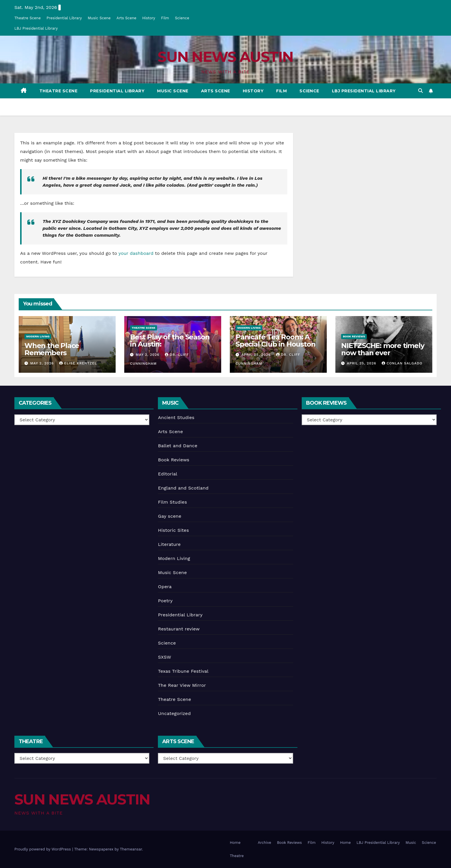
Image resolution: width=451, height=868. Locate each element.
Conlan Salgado (402, 363)
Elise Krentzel (78, 363)
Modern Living (38, 336)
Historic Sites (173, 530)
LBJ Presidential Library (36, 28)
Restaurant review (179, 629)
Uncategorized (174, 713)
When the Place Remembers (52, 349)
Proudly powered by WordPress (43, 849)
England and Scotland (183, 488)
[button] (421, 91)
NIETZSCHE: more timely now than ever (383, 349)
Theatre (237, 856)
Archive (264, 843)
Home (235, 843)
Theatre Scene (27, 18)
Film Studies (172, 502)
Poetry (165, 601)
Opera (165, 587)
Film (165, 18)
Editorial (168, 474)
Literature (169, 544)
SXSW (165, 657)
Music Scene (99, 18)
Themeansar (131, 849)
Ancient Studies (176, 417)
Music (411, 843)
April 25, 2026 (257, 355)
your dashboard (136, 253)
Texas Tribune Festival (183, 671)
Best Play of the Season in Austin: (170, 341)
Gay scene (170, 516)
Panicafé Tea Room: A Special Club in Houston (275, 341)
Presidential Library (64, 18)
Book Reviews (354, 336)
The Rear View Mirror (182, 685)
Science (182, 18)
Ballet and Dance (178, 446)
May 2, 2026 (43, 363)
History (149, 18)
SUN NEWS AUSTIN (225, 57)
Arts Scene (126, 18)
